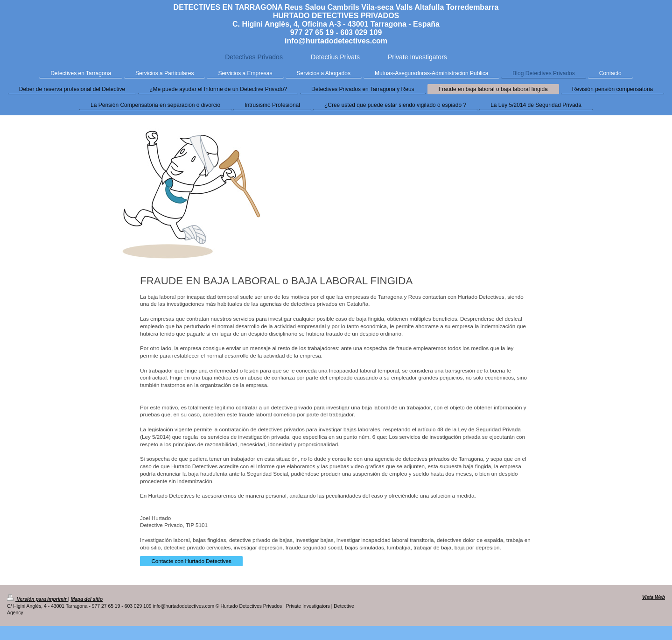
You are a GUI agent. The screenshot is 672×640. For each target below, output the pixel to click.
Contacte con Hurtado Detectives (191, 561)
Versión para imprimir (38, 599)
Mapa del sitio (87, 599)
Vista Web (654, 597)
